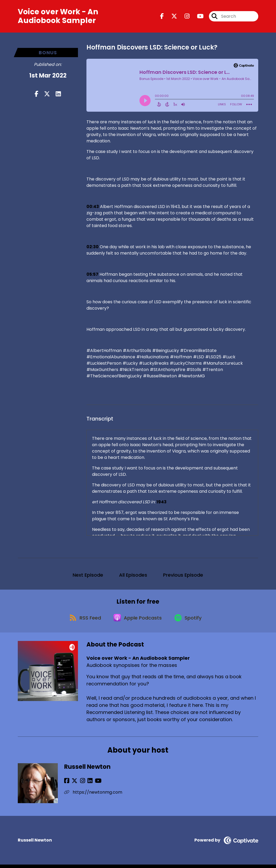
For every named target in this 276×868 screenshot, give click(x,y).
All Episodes (133, 576)
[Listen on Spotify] (190, 620)
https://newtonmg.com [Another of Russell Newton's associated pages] (93, 796)
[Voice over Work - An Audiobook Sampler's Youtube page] (197, 17)
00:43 (93, 208)
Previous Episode (183, 576)
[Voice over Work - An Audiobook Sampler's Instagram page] (184, 17)
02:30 (93, 248)
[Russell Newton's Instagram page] (80, 784)
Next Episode (88, 576)
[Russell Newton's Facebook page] (67, 784)
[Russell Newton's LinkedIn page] (86, 784)
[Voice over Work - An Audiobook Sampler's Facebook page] (162, 17)
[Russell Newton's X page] (73, 784)
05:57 (92, 275)
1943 (161, 503)
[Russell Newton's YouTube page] (93, 784)
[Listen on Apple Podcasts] (138, 621)
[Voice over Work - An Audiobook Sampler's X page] (171, 17)
